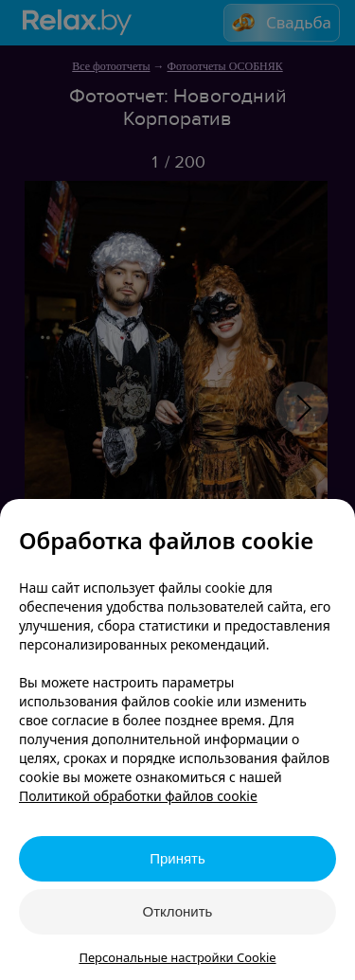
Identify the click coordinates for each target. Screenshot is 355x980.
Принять (177, 858)
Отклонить (178, 911)
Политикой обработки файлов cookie (138, 796)
